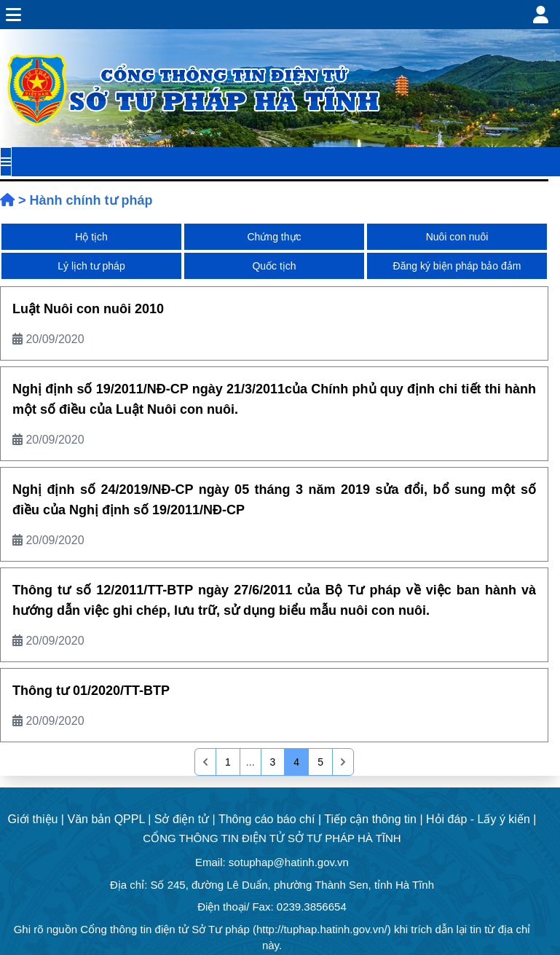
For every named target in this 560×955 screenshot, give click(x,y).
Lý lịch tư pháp (91, 266)
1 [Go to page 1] (228, 762)
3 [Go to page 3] (273, 762)
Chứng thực (274, 237)
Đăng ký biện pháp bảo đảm (457, 266)
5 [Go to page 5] (320, 762)
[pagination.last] (343, 762)
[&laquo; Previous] (205, 762)
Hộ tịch (91, 237)
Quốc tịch (274, 266)
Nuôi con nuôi (457, 237)
